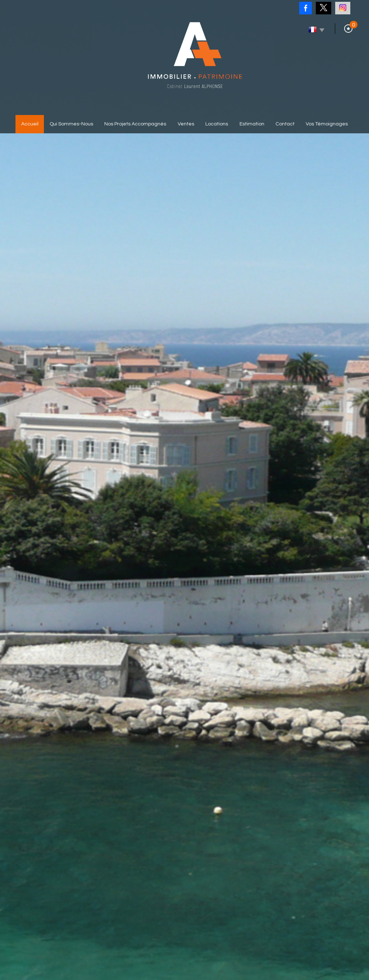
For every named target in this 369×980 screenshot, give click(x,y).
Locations (217, 124)
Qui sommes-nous (71, 124)
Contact (285, 124)
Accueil (30, 124)
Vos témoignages (327, 124)
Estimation (252, 124)
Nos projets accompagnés (135, 124)
